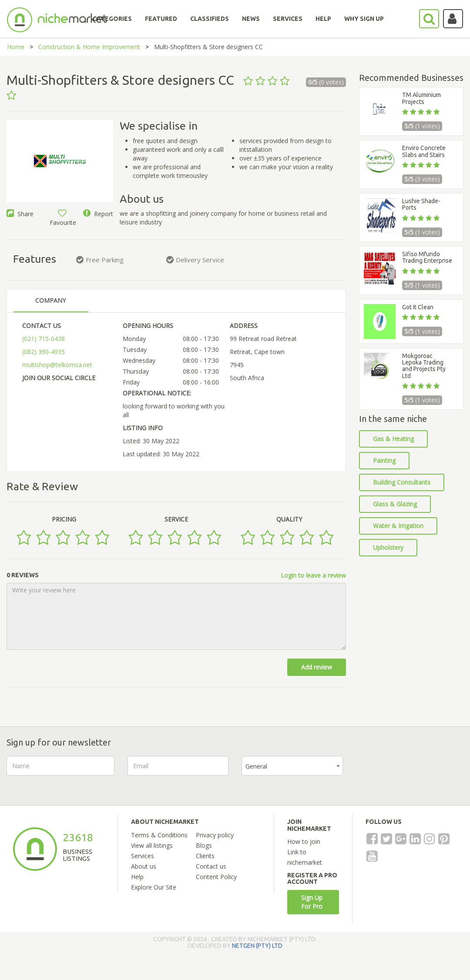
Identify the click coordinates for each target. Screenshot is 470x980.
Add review (317, 667)
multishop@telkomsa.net (57, 365)
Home (16, 47)
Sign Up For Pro (312, 902)
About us (144, 866)
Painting (384, 460)
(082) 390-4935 (44, 352)
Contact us (211, 866)
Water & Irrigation (398, 526)
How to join (304, 841)
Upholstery (388, 547)
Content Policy (216, 877)
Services (143, 856)
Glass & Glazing (395, 504)
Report (98, 214)
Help (137, 877)
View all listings (152, 845)
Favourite (63, 218)
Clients (205, 856)
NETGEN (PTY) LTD (257, 946)
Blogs (204, 845)
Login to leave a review (313, 575)
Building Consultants (402, 482)
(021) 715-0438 (44, 339)
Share (20, 214)
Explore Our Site (154, 887)
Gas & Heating (393, 439)
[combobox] (292, 766)
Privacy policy (215, 835)
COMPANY (50, 300)
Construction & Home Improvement (89, 47)
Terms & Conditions (159, 835)
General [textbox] (256, 766)
